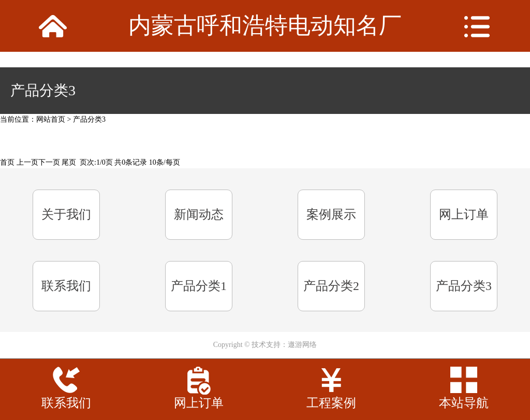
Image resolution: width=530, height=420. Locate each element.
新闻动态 (199, 214)
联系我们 (66, 286)
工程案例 (331, 403)
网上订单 (464, 214)
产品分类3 (89, 119)
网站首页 (51, 119)
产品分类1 (199, 286)
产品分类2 (331, 286)
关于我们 (66, 214)
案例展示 (331, 214)
